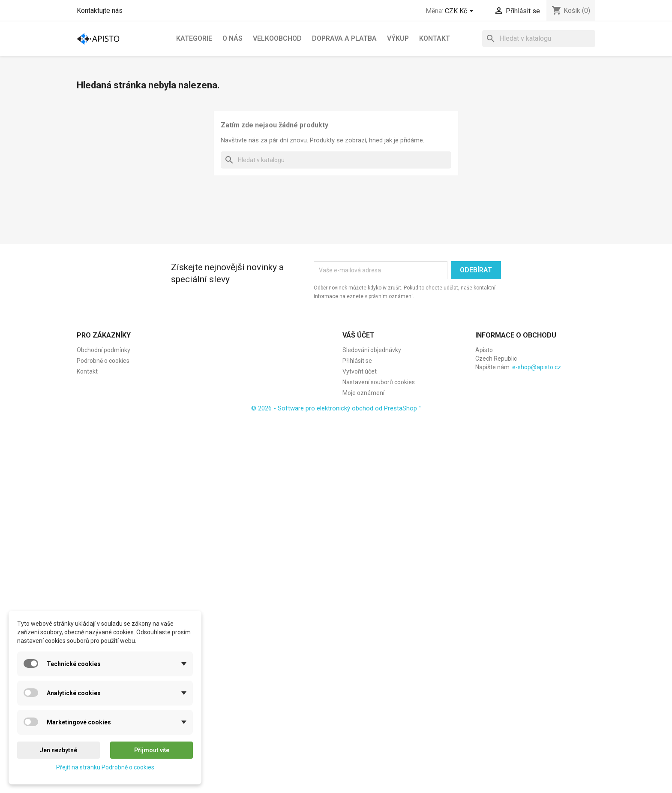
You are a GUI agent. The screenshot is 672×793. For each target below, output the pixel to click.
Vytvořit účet (360, 371)
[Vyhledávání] (539, 39)
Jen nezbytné (58, 750)
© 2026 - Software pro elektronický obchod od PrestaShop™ (336, 408)
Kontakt (435, 38)
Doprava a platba (344, 38)
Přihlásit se (357, 361)
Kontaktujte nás (100, 11)
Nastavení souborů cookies (379, 382)
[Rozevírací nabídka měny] (461, 12)
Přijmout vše (152, 750)
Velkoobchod (277, 38)
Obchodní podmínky (103, 350)
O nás (232, 38)
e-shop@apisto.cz (537, 367)
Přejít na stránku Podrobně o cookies (105, 767)
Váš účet (358, 335)
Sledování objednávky (372, 350)
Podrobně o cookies (103, 361)
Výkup (398, 38)
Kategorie (194, 38)
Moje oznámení (363, 393)
